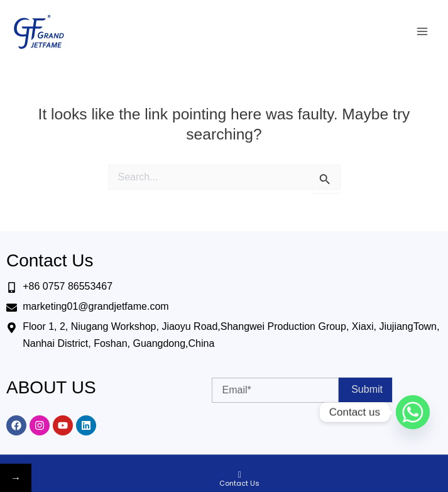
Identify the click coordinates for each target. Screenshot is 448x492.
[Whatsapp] (413, 412)
